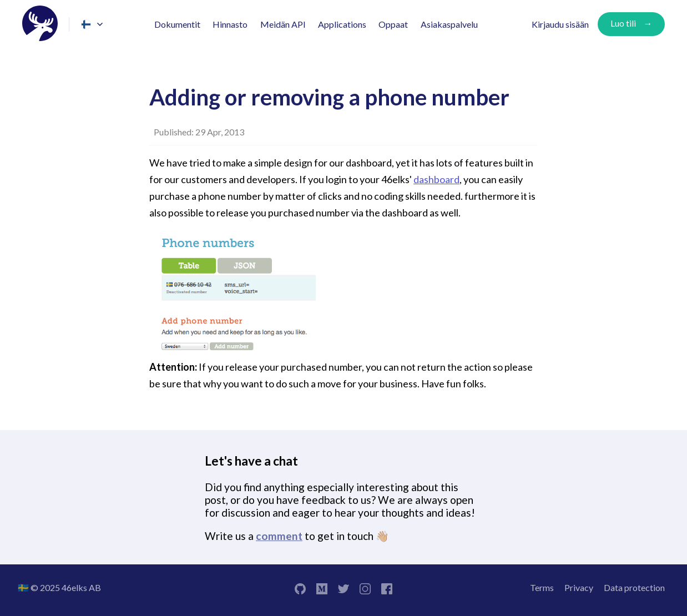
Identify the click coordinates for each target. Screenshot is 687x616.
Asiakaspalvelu (449, 24)
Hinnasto (230, 24)
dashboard (436, 179)
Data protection (634, 587)
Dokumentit (177, 24)
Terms (542, 587)
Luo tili (623, 23)
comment (279, 536)
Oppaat (393, 24)
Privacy (579, 587)
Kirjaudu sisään (560, 24)
